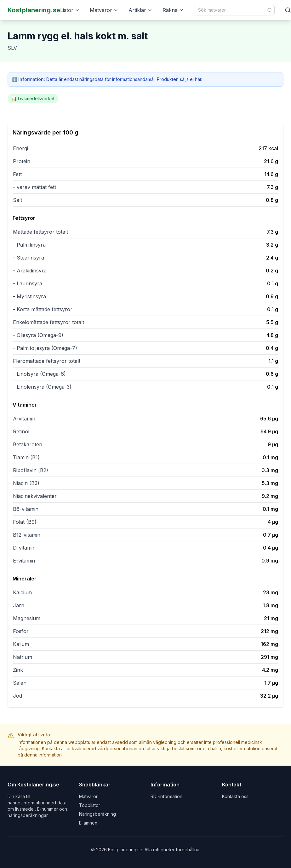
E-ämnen (88, 823)
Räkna (173, 10)
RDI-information (166, 796)
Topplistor (90, 805)
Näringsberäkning (97, 814)
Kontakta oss (235, 796)
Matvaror (104, 10)
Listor (70, 10)
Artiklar (140, 10)
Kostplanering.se (34, 10)
